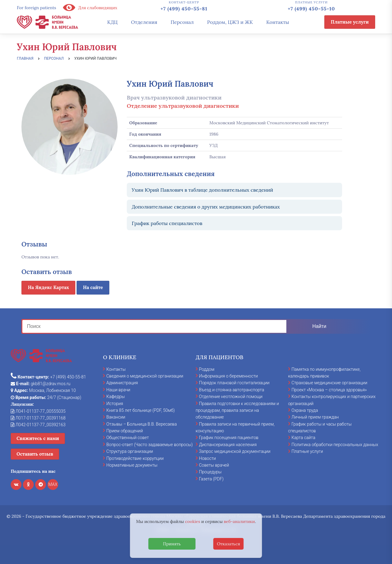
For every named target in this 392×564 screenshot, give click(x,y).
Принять (172, 544)
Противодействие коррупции (135, 458)
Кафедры (115, 397)
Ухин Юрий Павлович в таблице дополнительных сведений (202, 190)
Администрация (122, 383)
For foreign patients (36, 8)
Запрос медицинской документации (235, 451)
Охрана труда (305, 410)
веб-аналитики (239, 521)
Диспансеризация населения (228, 445)
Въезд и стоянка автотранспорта (232, 390)
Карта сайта (303, 438)
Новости (207, 458)
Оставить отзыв (35, 454)
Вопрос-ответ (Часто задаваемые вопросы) (149, 445)
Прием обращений (124, 431)
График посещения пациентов (229, 438)
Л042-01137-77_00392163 (38, 425)
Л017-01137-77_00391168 (38, 418)
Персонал (182, 22)
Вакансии (116, 417)
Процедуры (210, 472)
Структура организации (130, 451)
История (115, 404)
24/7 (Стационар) (46, 397)
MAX (53, 484)
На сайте (93, 287)
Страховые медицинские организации (330, 383)
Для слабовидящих (90, 8)
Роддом (207, 369)
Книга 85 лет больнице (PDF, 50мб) (140, 410)
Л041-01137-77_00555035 (38, 411)
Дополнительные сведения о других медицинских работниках (206, 207)
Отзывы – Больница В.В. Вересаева (141, 424)
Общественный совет (128, 438)
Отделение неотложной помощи (231, 397)
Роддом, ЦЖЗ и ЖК (230, 22)
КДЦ (112, 22)
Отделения (144, 22)
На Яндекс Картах (48, 287)
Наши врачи (118, 390)
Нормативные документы (132, 465)
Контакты (278, 22)
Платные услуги (350, 22)
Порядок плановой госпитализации (234, 383)
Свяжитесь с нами (38, 438)
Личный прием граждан (315, 417)
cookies (192, 521)
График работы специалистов (167, 223)
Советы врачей (214, 465)
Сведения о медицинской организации (145, 376)
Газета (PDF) (211, 479)
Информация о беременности (228, 376)
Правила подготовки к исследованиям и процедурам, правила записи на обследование (237, 410)
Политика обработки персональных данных (335, 445)
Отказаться (228, 544)
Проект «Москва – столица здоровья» (329, 390)
